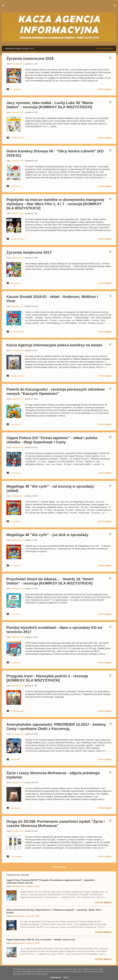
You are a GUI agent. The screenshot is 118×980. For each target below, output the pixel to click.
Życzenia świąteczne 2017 (29, 252)
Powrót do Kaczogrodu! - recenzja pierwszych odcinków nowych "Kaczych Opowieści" (56, 391)
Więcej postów (59, 867)
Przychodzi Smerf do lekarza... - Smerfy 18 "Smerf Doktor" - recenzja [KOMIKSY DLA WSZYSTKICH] (50, 581)
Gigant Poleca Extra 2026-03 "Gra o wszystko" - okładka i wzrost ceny (41, 940)
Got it (66, 978)
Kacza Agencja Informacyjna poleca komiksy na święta (54, 345)
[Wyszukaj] (115, 6)
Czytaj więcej (105, 89)
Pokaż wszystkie (105, 48)
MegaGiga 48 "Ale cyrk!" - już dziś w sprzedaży (47, 535)
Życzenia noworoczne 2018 (30, 58)
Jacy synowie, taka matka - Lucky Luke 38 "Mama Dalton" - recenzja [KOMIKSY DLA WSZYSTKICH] (50, 105)
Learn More (55, 978)
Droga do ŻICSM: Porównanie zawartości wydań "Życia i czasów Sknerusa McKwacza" (55, 824)
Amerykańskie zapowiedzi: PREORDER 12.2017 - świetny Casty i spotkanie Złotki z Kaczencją (56, 727)
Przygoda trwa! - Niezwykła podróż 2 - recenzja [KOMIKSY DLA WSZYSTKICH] (47, 678)
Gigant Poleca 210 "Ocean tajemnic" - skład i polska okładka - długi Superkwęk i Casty (52, 440)
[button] (110, 58)
